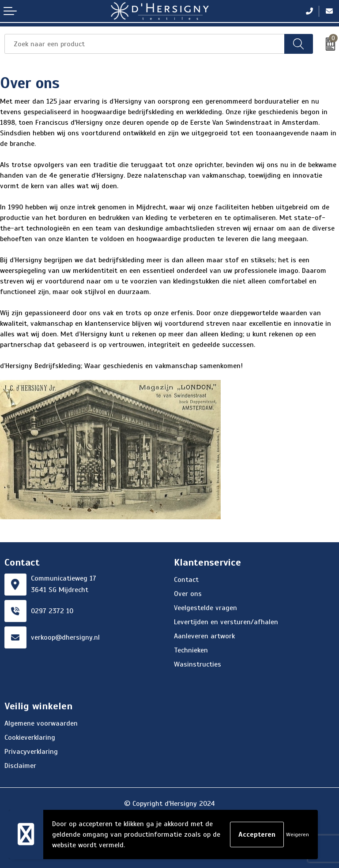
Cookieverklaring (30, 738)
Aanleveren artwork (204, 636)
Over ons (188, 594)
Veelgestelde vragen (205, 608)
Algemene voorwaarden (41, 723)
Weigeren (298, 834)
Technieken (191, 650)
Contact (186, 580)
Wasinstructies (198, 664)
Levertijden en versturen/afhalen (226, 622)
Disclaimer (20, 766)
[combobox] (145, 44)
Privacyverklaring (31, 752)
